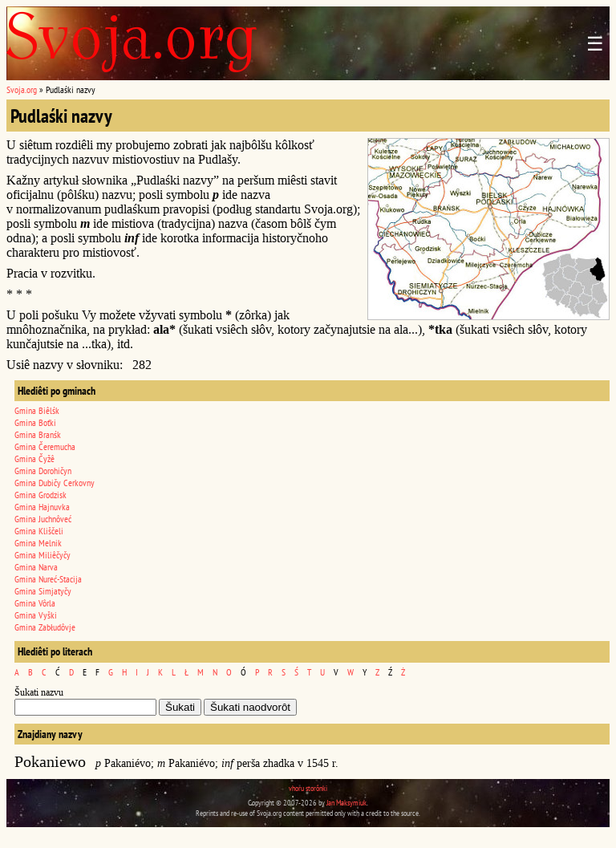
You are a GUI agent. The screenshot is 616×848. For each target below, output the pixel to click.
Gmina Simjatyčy (43, 591)
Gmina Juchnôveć (43, 519)
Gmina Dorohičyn (43, 471)
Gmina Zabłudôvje (45, 627)
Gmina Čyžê (34, 458)
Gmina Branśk (38, 434)
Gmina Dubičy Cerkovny (55, 483)
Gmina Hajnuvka (42, 507)
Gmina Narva (36, 567)
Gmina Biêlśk (37, 410)
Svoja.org (22, 89)
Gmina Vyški (36, 615)
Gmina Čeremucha (45, 446)
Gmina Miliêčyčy (43, 555)
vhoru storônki (308, 788)
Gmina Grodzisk (41, 495)
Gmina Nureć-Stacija (48, 579)
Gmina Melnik (38, 543)
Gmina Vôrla (35, 603)
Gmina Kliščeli (39, 531)
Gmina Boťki (35, 422)
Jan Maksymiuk (346, 803)
